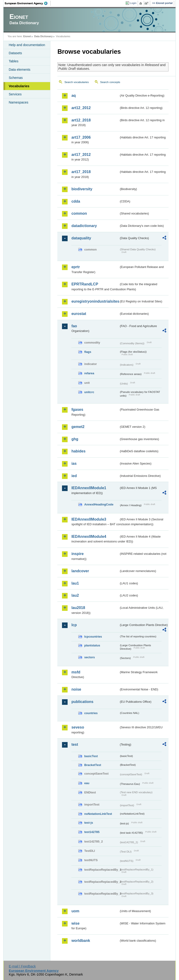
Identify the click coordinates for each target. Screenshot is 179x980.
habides (78, 451)
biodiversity (82, 189)
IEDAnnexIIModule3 (89, 519)
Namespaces (18, 102)
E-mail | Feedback (22, 966)
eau (87, 783)
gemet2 (78, 427)
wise (75, 923)
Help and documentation (27, 45)
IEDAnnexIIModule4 (89, 537)
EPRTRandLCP (85, 284)
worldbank (81, 941)
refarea (89, 373)
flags (88, 352)
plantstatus (92, 645)
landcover (80, 571)
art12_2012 (81, 108)
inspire (77, 554)
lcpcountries (93, 637)
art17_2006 (81, 137)
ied (74, 476)
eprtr (76, 267)
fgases (77, 410)
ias (74, 463)
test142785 (92, 832)
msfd (76, 672)
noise (76, 689)
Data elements (19, 70)
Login (133, 3)
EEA (28, 3)
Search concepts (110, 82)
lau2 (75, 595)
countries (91, 713)
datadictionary (84, 226)
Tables (14, 61)
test (75, 744)
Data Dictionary (43, 36)
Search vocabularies (76, 82)
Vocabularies (19, 86)
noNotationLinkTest (98, 814)
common (79, 213)
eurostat (79, 314)
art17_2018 (81, 172)
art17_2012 (81, 155)
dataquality (81, 238)
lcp (74, 625)
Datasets (15, 53)
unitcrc (89, 392)
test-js (89, 823)
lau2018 (78, 608)
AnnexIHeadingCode (99, 504)
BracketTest (93, 765)
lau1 (75, 583)
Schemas (16, 78)
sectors (89, 657)
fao (74, 326)
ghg (75, 439)
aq (74, 95)
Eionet (27, 36)
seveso (78, 727)
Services (15, 94)
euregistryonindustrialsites (95, 301)
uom (75, 911)
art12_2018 (81, 120)
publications (82, 702)
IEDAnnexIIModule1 (89, 488)
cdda (76, 201)
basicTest (91, 756)
